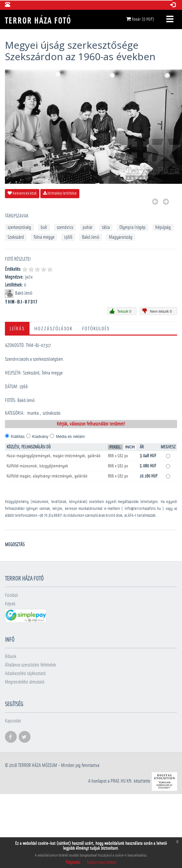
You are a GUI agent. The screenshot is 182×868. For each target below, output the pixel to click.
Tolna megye (44, 237)
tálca (106, 227)
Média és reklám (70, 437)
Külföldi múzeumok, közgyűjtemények (37, 466)
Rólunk (11, 657)
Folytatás (73, 862)
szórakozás (51, 413)
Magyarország (121, 237)
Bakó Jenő (91, 237)
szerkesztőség (19, 227)
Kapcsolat (13, 721)
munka (33, 413)
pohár (88, 227)
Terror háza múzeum (38, 765)
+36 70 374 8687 (50, 516)
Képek (10, 604)
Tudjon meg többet (102, 862)
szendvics (65, 227)
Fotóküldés (96, 328)
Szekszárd (16, 237)
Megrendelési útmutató (25, 682)
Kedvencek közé (22, 193)
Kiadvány (40, 437)
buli (44, 227)
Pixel (115, 447)
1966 (68, 237)
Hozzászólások (53, 328)
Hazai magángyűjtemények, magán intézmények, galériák (54, 456)
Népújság (163, 227)
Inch (130, 447)
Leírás (17, 328)
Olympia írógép (132, 227)
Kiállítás (18, 437)
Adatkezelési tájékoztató (25, 674)
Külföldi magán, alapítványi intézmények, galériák (47, 476)
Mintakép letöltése (60, 193)
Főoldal (11, 595)
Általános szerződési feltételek (30, 665)
